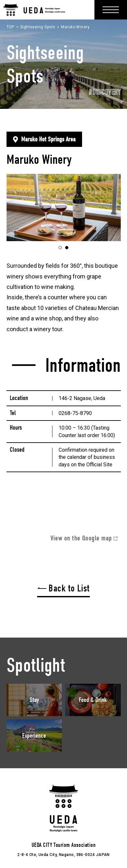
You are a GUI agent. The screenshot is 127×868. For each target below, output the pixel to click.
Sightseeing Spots (38, 27)
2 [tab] (68, 248)
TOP (10, 27)
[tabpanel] (64, 207)
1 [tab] (62, 248)
